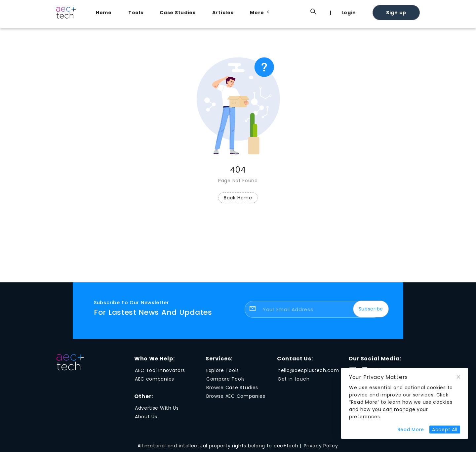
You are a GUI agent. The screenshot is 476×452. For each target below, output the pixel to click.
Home (104, 13)
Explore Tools (223, 370)
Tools (136, 13)
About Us (146, 417)
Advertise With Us (157, 408)
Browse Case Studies (232, 388)
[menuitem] (105, 13)
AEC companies (155, 379)
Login (349, 13)
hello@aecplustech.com (308, 370)
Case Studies (178, 13)
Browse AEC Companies (236, 396)
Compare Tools (226, 379)
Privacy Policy (321, 446)
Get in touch (294, 379)
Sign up (396, 13)
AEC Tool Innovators (160, 370)
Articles (223, 13)
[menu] (255, 12)
